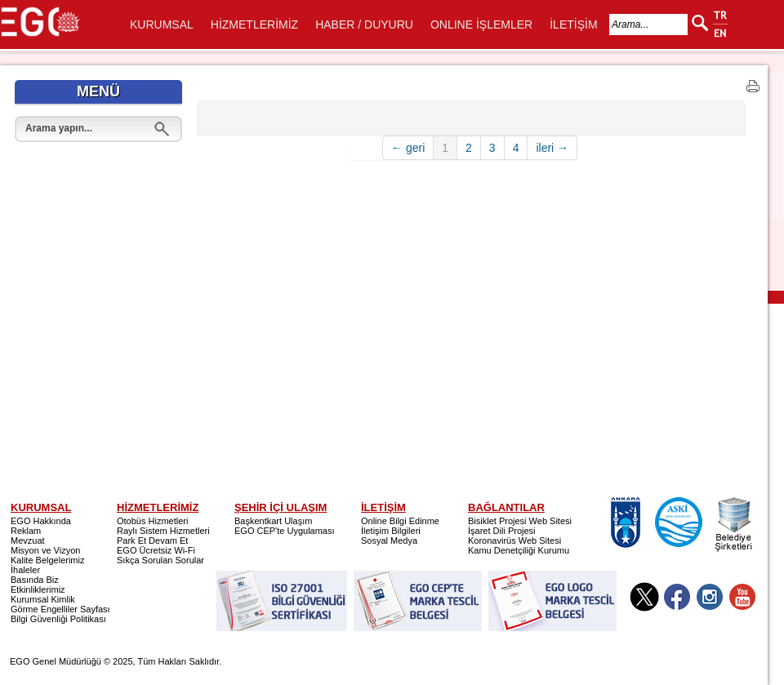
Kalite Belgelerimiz (47, 560)
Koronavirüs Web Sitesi (514, 540)
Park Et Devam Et (152, 540)
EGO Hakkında (41, 521)
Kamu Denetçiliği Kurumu (519, 550)
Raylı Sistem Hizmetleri (163, 531)
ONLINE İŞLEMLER (481, 24)
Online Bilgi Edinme (400, 521)
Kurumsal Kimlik (43, 599)
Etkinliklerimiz (38, 589)
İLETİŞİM (573, 24)
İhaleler (25, 570)
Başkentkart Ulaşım (273, 521)
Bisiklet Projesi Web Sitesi (520, 521)
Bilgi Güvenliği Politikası (58, 619)
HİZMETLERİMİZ (254, 24)
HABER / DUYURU (364, 24)
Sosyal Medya (389, 540)
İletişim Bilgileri (391, 531)
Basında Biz (35, 580)
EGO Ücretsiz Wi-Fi (156, 550)
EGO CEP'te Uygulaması (285, 531)
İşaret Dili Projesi (502, 531)
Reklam (26, 531)
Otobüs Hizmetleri (152, 521)
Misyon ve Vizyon (45, 550)
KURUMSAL (162, 24)
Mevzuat (28, 540)
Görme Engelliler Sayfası (60, 609)
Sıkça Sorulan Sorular (160, 560)
